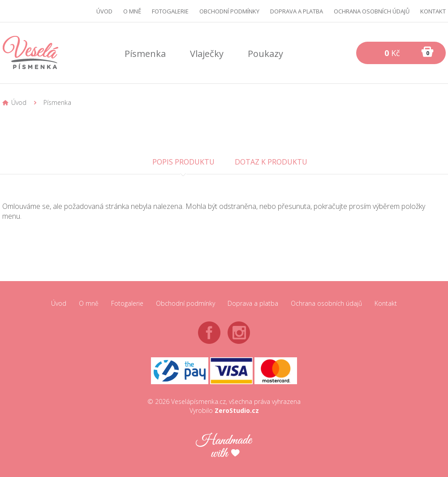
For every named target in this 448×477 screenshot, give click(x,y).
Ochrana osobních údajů (372, 11)
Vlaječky (207, 54)
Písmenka (145, 54)
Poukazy (265, 54)
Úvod (104, 11)
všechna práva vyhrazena (265, 401)
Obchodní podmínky (229, 11)
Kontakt (433, 11)
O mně (132, 11)
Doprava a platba (297, 11)
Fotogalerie (170, 11)
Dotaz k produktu (271, 162)
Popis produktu (183, 162)
